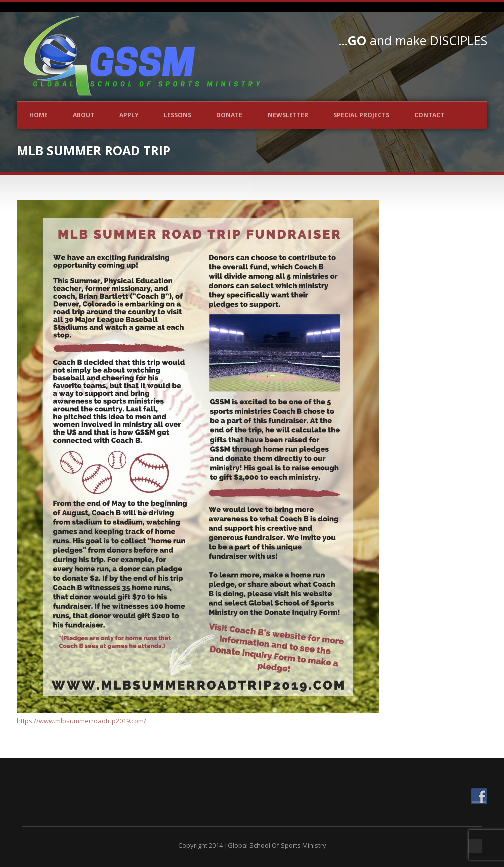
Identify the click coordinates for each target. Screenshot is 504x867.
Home (38, 115)
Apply (129, 115)
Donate (229, 115)
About (83, 115)
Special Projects (361, 115)
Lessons (178, 115)
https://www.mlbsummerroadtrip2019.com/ (81, 721)
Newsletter (288, 115)
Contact (429, 115)
